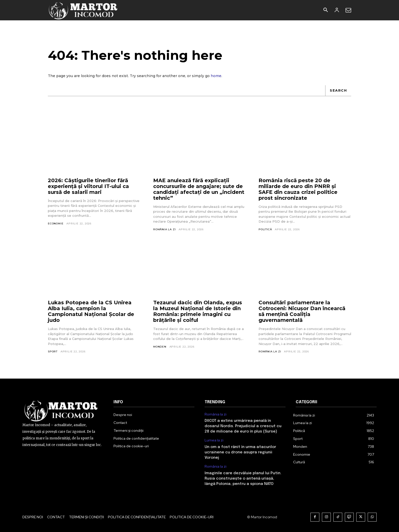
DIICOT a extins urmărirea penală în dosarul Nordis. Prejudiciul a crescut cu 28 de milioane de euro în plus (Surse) (243, 426)
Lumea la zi (214, 440)
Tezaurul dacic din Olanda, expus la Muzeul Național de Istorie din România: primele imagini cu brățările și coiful (198, 311)
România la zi (164, 229)
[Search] (338, 91)
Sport (53, 351)
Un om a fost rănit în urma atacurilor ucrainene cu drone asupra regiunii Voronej (240, 452)
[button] (325, 10)
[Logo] (83, 10)
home (216, 76)
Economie (56, 224)
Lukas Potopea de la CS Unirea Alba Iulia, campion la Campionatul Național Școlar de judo (91, 311)
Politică (265, 229)
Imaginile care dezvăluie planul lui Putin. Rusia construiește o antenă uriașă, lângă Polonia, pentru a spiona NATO (243, 479)
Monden (160, 347)
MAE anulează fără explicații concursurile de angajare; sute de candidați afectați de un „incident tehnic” (199, 189)
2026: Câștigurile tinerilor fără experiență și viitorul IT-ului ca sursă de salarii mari (88, 186)
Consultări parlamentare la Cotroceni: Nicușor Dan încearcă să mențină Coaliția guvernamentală (302, 311)
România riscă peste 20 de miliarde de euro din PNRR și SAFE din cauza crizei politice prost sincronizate (298, 189)
